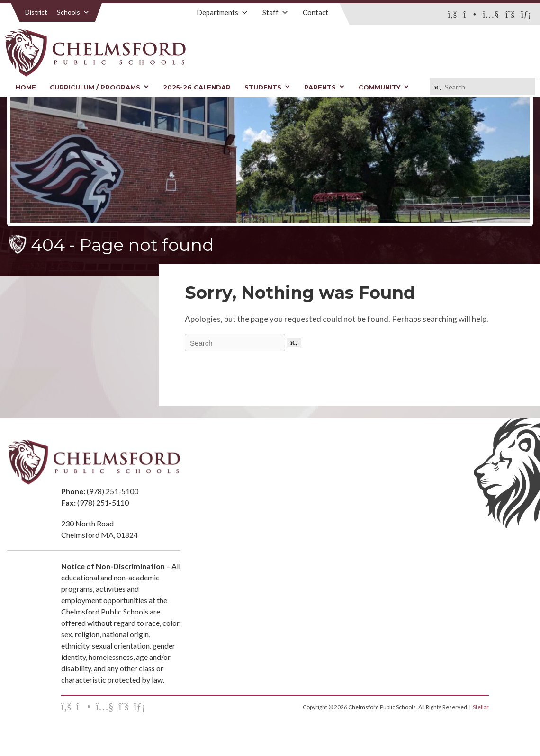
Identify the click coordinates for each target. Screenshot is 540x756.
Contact (315, 12)
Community (384, 87)
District (36, 12)
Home (26, 87)
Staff (275, 12)
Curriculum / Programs (99, 87)
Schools (73, 12)
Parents (324, 87)
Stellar (481, 707)
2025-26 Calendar (197, 87)
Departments (222, 12)
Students (267, 87)
